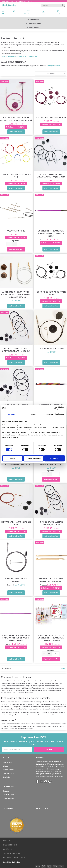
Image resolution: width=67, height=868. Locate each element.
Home (14, 12)
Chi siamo (6, 791)
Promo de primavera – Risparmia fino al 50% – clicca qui (17, 1)
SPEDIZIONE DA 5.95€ (34, 19)
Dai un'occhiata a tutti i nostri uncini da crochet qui (19, 57)
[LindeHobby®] (9, 5)
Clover (58, 65)
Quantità (15, 241)
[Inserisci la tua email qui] (17, 749)
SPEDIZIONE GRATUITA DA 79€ (34, 23)
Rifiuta (12, 458)
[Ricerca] (64, 6)
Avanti (63, 668)
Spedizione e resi (8, 798)
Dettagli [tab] (33, 414)
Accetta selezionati (33, 458)
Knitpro (51, 65)
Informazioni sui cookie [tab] (55, 414)
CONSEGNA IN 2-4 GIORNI (34, 27)
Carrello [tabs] (58, 12)
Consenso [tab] (12, 414)
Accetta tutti (55, 458)
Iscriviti (49, 749)
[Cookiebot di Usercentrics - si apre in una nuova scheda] (55, 408)
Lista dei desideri (29, 12)
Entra (43, 12)
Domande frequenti (9, 794)
